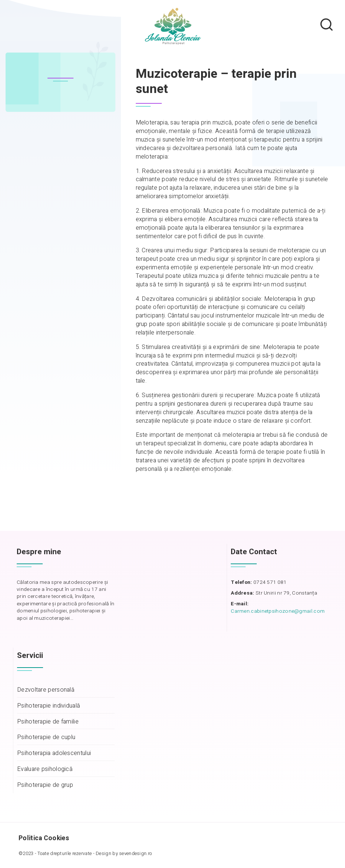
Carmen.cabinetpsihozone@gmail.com (278, 611)
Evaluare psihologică (45, 769)
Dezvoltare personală (46, 690)
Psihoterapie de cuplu (46, 737)
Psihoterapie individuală (49, 706)
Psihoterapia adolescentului (54, 753)
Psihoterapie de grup (45, 785)
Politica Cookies (44, 838)
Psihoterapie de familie (48, 722)
